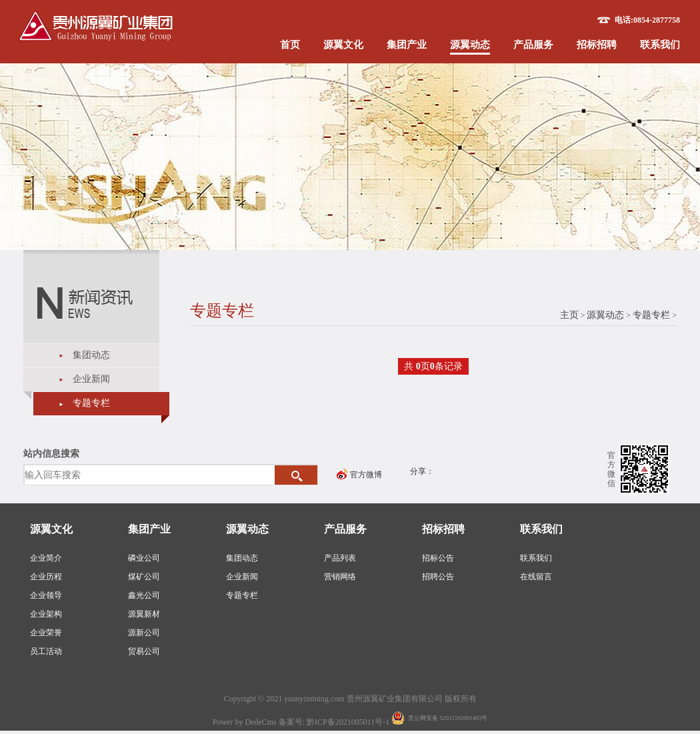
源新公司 (144, 633)
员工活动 (46, 651)
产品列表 (340, 558)
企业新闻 (91, 379)
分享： (422, 471)
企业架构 (46, 614)
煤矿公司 (144, 577)
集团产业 (407, 45)
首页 (290, 45)
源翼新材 (144, 614)
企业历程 (46, 577)
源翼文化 (343, 45)
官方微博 (366, 475)
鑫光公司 (144, 595)
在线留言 (536, 577)
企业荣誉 (46, 633)
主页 (569, 315)
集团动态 (91, 355)
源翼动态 (470, 45)
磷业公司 (144, 558)
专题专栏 (91, 403)
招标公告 (438, 558)
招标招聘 (597, 45)
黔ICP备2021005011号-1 (349, 722)
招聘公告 (438, 577)
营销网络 (340, 577)
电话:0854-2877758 (647, 20)
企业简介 (46, 558)
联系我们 (660, 45)
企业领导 (46, 595)
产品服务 (533, 45)
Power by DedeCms (245, 722)
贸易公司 (144, 651)
